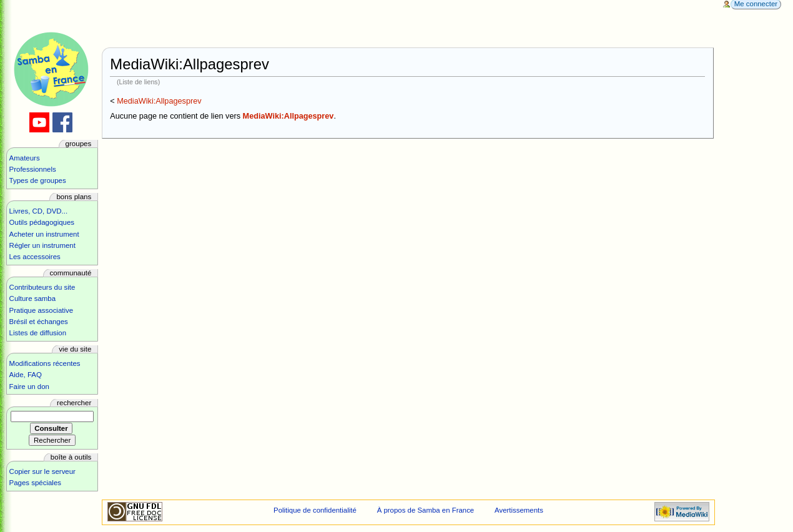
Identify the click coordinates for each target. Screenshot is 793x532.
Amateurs (25, 158)
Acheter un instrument (44, 234)
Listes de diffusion (38, 333)
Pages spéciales (35, 483)
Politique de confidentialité (315, 510)
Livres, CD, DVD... (39, 211)
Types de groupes (38, 180)
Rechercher (74, 403)
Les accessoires (35, 257)
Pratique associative (42, 310)
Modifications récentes (45, 363)
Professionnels (33, 169)
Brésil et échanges (39, 322)
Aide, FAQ (26, 375)
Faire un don (29, 387)
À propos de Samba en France (426, 510)
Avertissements (519, 510)
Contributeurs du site (42, 287)
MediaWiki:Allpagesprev (159, 101)
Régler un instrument (42, 245)
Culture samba (32, 298)
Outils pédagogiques (42, 222)
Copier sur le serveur (42, 471)
